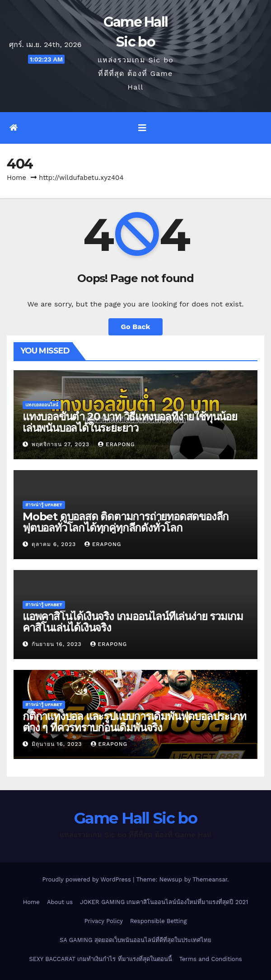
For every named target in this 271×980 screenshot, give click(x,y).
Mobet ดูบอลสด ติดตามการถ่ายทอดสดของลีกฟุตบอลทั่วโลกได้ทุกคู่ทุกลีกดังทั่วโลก (126, 522)
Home (16, 178)
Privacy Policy (104, 921)
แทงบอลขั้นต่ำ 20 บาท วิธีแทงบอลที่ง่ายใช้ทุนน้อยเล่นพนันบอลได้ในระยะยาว (130, 422)
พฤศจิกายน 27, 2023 (62, 444)
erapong (117, 444)
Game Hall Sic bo (135, 818)
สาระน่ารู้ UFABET (44, 505)
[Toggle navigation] (142, 128)
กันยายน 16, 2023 (58, 644)
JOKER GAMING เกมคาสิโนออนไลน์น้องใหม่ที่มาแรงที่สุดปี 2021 (164, 902)
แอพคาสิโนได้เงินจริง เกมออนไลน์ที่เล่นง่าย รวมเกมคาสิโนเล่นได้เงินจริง (133, 622)
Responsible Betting (158, 921)
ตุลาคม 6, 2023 (55, 544)
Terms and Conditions (211, 959)
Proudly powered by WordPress (87, 879)
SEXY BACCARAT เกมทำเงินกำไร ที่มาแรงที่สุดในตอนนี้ (100, 959)
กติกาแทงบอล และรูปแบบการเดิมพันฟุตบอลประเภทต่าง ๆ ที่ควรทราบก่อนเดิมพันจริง (134, 722)
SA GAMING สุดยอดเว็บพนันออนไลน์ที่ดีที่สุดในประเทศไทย (135, 940)
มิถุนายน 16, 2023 (58, 744)
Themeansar (210, 879)
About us (60, 902)
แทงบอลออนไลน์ (42, 405)
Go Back (136, 327)
